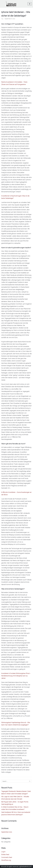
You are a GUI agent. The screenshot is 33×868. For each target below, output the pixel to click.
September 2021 (7, 832)
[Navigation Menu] (30, 4)
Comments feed (7, 857)
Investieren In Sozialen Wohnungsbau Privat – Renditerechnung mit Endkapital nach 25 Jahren (16, 676)
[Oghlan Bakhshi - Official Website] (11, 4)
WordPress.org (6, 860)
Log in (3, 852)
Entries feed (5, 855)
